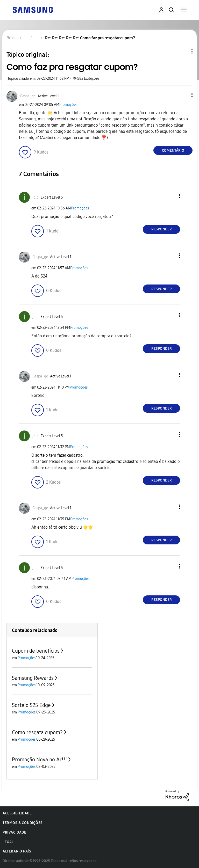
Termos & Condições (23, 823)
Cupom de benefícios (36, 651)
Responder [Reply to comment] (162, 229)
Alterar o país (17, 851)
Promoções (68, 105)
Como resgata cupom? (37, 732)
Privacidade (15, 832)
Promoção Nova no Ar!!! (40, 760)
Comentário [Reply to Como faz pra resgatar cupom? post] (173, 151)
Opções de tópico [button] (183, 51)
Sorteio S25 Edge (31, 705)
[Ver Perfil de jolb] (35, 197)
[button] (183, 95)
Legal (8, 842)
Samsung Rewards (33, 678)
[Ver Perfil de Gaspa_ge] (28, 96)
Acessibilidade (17, 813)
